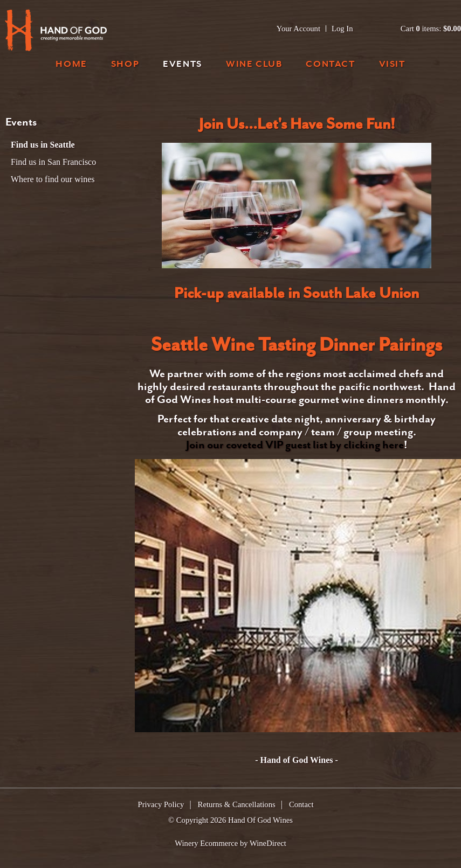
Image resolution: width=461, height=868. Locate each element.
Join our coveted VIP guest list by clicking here (295, 446)
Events (183, 65)
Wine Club (254, 65)
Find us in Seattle (43, 145)
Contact (330, 65)
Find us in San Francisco (53, 162)
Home (71, 65)
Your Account (298, 29)
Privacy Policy (161, 804)
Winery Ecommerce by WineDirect (231, 843)
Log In (342, 29)
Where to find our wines (53, 179)
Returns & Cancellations (237, 804)
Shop (125, 65)
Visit (392, 65)
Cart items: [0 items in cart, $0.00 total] (431, 29)
